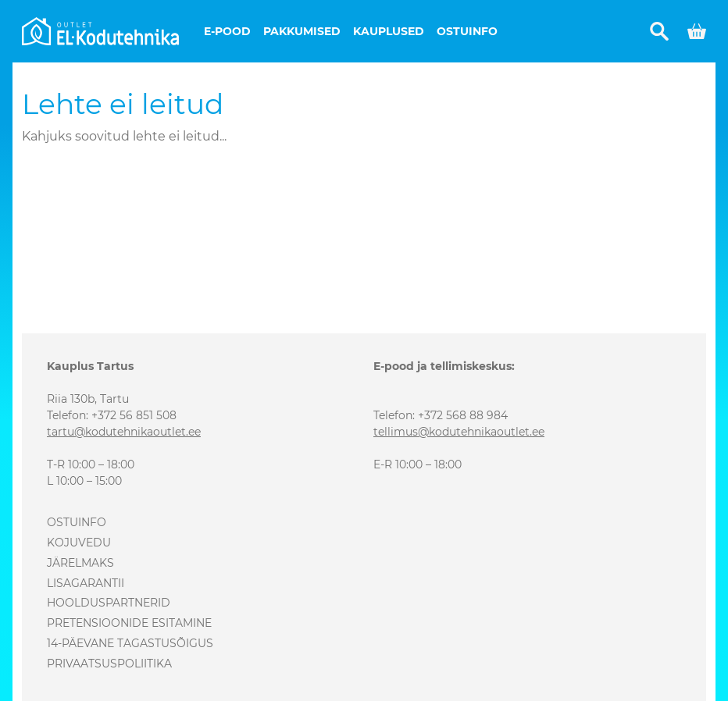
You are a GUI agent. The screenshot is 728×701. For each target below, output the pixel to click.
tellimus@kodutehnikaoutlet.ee (459, 432)
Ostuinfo (467, 31)
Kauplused (389, 31)
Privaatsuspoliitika (109, 664)
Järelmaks (80, 563)
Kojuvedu (79, 543)
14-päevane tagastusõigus (130, 643)
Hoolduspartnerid (109, 603)
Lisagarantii (86, 583)
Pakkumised (302, 31)
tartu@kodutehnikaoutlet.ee (124, 432)
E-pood (227, 31)
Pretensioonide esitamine (129, 623)
